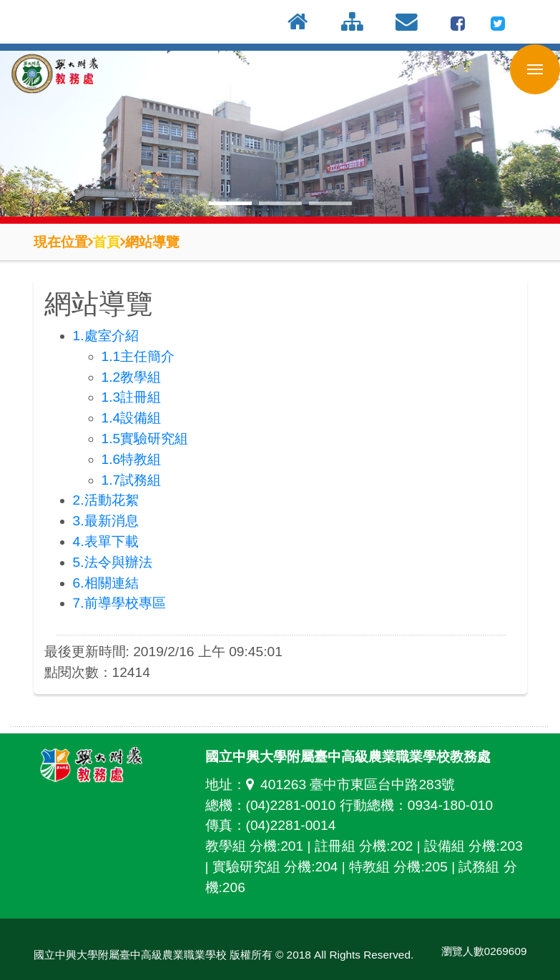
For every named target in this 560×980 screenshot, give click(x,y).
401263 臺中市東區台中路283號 (351, 785)
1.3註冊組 (132, 397)
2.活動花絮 (106, 500)
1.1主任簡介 (138, 356)
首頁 (107, 241)
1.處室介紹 (106, 336)
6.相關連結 (106, 583)
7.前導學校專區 (119, 603)
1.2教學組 (132, 377)
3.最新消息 (106, 521)
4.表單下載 (106, 541)
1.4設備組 (132, 418)
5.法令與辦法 (113, 562)
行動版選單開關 (535, 72)
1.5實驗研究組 (145, 439)
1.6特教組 (132, 459)
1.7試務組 (132, 480)
